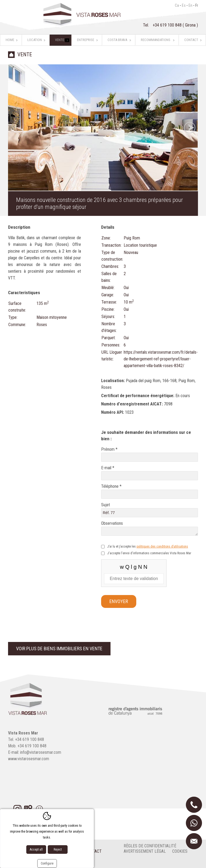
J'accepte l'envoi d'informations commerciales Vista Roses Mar (149, 553)
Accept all (36, 849)
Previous (16, 128)
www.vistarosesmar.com (29, 759)
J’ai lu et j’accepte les (148, 546)
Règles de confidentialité (150, 846)
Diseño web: (29, 862)
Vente (60, 40)
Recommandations (156, 40)
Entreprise (86, 40)
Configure (47, 863)
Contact (191, 40)
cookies (180, 851)
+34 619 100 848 (168, 25)
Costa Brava (117, 40)
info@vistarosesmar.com (41, 752)
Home (10, 40)
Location (35, 40)
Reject (58, 849)
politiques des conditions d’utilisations (162, 546)
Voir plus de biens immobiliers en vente (59, 649)
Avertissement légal (145, 851)
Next (190, 128)
